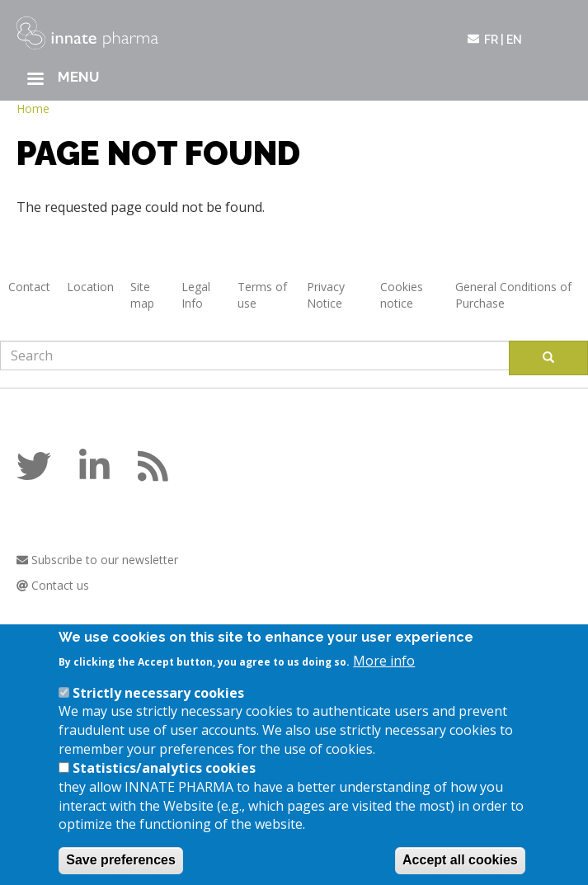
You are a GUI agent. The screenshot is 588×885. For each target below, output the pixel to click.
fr (491, 40)
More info (384, 674)
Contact (29, 287)
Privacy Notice (326, 295)
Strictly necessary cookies (158, 706)
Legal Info (196, 295)
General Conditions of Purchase (513, 295)
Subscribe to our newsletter (97, 560)
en (514, 40)
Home (33, 108)
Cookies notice (402, 295)
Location (90, 287)
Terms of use (262, 295)
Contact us (53, 585)
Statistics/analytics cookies (164, 781)
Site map (142, 295)
